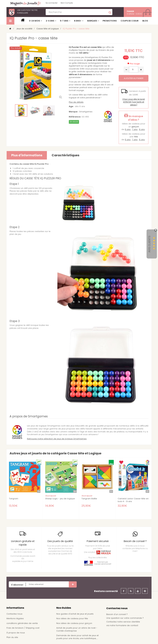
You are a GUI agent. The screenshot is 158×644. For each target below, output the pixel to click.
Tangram (14, 499)
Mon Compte (67, 3)
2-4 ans (50, 21)
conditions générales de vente (22, 623)
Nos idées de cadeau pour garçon (74, 623)
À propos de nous (16, 633)
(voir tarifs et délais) (134, 102)
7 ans (135, 129)
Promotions (110, 21)
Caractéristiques (65, 155)
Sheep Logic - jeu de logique (60, 499)
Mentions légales (15, 618)
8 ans (142, 129)
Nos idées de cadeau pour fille (72, 618)
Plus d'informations (27, 155)
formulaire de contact (127, 625)
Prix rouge (135, 64)
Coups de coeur (130, 21)
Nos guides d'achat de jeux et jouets (75, 614)
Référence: (75, 117)
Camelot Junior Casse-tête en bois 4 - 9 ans (133, 500)
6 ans (128, 129)
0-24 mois (34, 21)
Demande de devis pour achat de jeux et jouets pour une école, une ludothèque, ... (77, 637)
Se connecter (52, 3)
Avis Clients (149, 244)
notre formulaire (27, 11)
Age (71, 106)
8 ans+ (78, 21)
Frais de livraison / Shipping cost (23, 628)
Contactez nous (14, 614)
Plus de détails (76, 102)
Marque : (74, 112)
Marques (92, 21)
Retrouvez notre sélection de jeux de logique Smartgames (57, 439)
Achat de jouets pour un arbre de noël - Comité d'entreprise (77, 629)
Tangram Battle (89, 499)
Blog (145, 21)
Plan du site (12, 637)
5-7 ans (64, 21)
